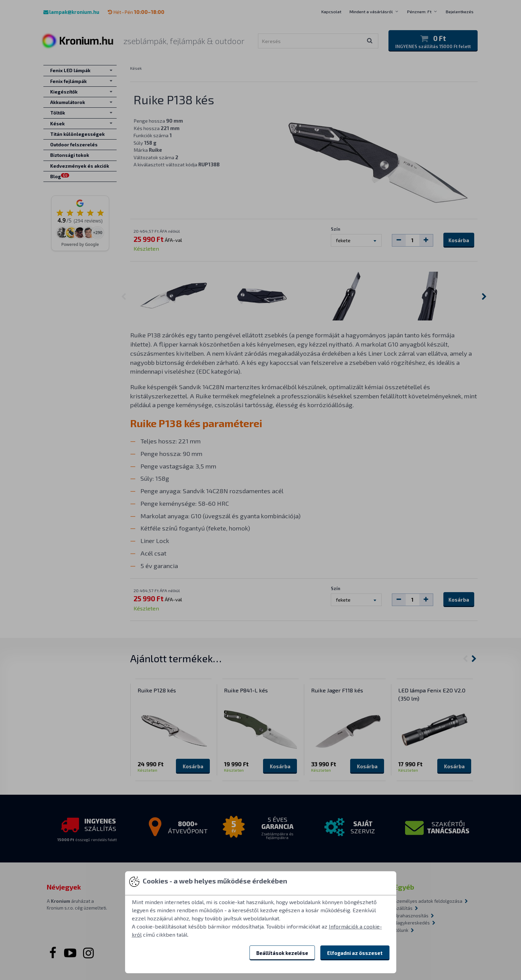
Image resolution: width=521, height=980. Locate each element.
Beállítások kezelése (282, 953)
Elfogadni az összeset (355, 953)
